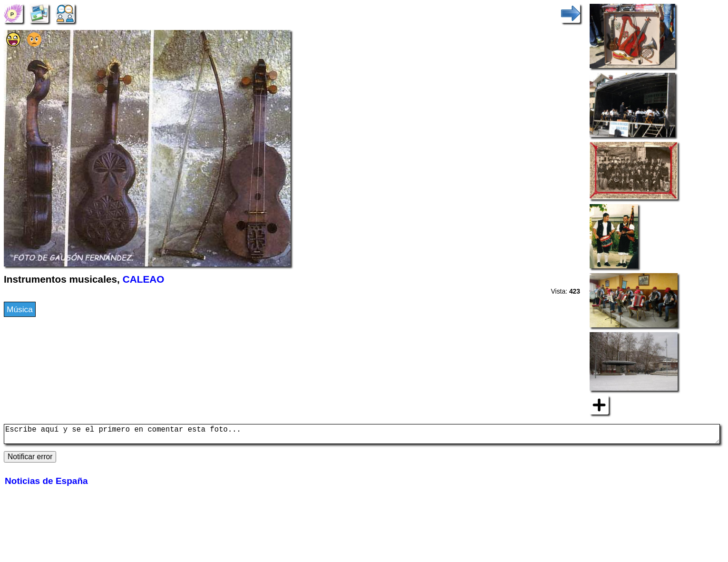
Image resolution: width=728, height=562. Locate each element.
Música (20, 309)
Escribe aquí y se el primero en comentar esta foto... (362, 436)
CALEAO (144, 279)
